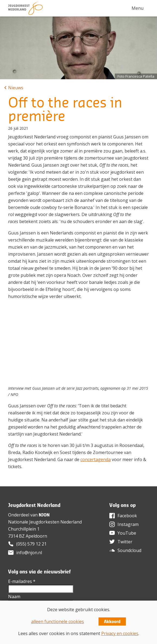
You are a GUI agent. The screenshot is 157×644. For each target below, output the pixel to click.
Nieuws (16, 88)
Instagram (128, 524)
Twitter (125, 542)
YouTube (127, 533)
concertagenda (96, 459)
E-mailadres (22, 581)
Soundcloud (129, 550)
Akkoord (112, 621)
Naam (14, 597)
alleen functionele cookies (58, 621)
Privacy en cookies (120, 633)
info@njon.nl (29, 553)
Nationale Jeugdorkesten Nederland (45, 522)
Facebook (127, 516)
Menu (138, 8)
